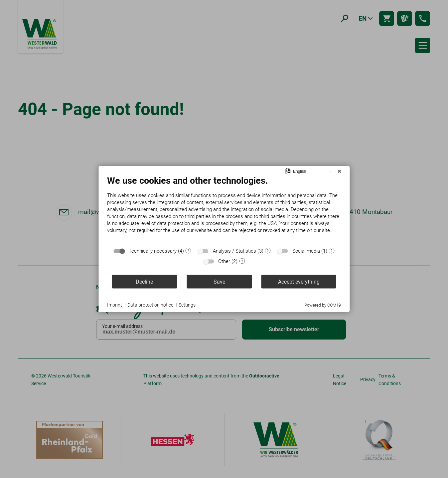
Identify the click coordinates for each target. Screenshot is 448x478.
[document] (224, 210)
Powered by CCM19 (323, 305)
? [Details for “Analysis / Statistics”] (268, 251)
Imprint (115, 305)
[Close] (339, 171)
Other (224, 261)
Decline (144, 281)
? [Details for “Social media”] (332, 251)
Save (219, 281)
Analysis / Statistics (234, 251)
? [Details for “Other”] (242, 261)
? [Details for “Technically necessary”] (188, 251)
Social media (306, 251)
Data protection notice (150, 305)
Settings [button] (187, 305)
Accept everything (299, 281)
